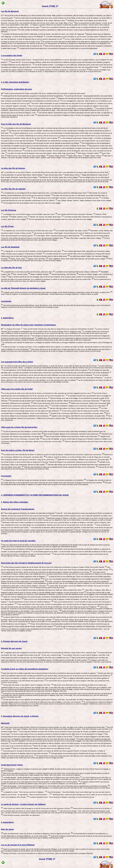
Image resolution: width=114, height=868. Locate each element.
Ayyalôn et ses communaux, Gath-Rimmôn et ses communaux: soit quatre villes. (79, 416)
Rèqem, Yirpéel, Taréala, (94, 156)
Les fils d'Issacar (9, 210)
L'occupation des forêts (12, 55)
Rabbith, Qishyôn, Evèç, (20, 217)
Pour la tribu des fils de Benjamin (16, 124)
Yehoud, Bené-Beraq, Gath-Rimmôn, (65, 274)
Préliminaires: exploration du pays (16, 89)
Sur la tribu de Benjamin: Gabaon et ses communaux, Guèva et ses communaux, (80, 406)
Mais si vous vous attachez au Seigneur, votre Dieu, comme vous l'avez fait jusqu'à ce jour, (32, 678)
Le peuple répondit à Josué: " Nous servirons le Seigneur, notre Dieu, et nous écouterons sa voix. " (62, 797)
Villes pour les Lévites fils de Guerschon (19, 427)
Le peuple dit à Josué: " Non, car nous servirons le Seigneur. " (25, 792)
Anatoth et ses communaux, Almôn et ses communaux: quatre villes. (25, 408)
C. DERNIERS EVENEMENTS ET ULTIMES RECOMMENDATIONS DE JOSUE (35, 495)
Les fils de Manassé (10, 11)
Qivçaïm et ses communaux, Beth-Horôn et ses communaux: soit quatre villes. (78, 413)
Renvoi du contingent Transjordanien (18, 509)
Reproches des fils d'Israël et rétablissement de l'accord (26, 563)
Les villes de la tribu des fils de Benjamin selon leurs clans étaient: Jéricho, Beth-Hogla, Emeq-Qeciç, (42, 153)
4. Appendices (7, 318)
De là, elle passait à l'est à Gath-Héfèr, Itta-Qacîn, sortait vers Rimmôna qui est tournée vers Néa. (67, 198)
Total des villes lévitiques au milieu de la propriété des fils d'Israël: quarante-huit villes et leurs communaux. (61, 467)
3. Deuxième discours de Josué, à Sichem (20, 716)
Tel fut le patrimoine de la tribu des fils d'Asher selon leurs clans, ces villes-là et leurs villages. (55, 239)
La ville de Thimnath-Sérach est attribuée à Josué (23, 288)
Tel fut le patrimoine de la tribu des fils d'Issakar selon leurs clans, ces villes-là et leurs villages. (60, 219)
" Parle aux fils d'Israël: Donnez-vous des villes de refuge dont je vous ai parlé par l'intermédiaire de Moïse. (59, 329)
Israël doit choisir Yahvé (12, 765)
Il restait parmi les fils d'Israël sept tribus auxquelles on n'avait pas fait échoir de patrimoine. (33, 96)
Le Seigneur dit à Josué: (12, 329)
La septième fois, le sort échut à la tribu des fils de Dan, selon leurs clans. (29, 272)
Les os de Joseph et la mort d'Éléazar (18, 845)
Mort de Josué (7, 829)
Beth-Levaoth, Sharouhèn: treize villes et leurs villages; (20, 177)
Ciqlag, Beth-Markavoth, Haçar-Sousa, (95, 175)
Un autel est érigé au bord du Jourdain (18, 541)
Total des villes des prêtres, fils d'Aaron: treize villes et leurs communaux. (75, 408)
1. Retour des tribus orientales (15, 502)
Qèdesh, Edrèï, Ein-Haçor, (38, 259)
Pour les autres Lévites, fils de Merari (18, 450)
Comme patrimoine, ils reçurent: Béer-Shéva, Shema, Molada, (23, 175)
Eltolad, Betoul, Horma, (73, 175)
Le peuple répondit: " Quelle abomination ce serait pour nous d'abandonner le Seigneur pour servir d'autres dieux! (42, 778)
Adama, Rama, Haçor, (19, 259)
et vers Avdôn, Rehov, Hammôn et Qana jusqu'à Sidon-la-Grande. (59, 236)
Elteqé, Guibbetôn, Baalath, (41, 274)
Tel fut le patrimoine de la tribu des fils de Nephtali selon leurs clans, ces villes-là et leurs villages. (57, 260)
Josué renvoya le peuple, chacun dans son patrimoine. (21, 815)
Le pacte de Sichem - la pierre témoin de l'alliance (23, 804)
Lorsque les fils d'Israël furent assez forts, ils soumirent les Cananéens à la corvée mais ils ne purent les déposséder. (58, 48)
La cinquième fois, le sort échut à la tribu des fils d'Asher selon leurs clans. (29, 231)
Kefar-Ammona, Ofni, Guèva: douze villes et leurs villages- (27, 156)
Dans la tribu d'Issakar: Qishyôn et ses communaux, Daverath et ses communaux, (72, 434)
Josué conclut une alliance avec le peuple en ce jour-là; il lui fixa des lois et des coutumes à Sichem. (38, 808)
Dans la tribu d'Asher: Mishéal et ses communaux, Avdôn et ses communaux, (73, 437)
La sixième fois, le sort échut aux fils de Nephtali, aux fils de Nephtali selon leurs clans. (33, 251)
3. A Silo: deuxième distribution (15, 82)
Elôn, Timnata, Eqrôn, (21, 274)
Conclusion (6, 301)
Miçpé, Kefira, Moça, (76, 156)
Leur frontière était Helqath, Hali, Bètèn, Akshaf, (73, 231)
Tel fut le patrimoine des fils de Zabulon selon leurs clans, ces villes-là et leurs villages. (32, 203)
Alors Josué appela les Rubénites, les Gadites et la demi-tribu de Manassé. (29, 513)
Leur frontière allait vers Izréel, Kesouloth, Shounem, (76, 214)
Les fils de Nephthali (10, 247)
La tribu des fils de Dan (11, 268)
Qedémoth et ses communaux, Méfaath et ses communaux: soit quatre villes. (84, 460)
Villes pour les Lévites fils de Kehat (17, 389)
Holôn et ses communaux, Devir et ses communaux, (52, 403)
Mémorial (5, 723)
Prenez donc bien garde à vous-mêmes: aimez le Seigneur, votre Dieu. (28, 685)
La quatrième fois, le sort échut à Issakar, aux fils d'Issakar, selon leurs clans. (30, 214)
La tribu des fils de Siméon (13, 168)
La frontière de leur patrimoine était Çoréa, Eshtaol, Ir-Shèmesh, (78, 272)
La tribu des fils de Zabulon (13, 189)
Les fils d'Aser (7, 226)
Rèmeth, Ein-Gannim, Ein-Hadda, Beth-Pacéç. (46, 217)
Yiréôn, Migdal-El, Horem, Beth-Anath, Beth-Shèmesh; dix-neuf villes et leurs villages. (78, 259)
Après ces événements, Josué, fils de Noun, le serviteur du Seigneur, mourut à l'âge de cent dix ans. (38, 834)
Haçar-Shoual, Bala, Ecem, (54, 175)
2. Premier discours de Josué (14, 641)
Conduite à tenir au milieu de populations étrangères (25, 669)
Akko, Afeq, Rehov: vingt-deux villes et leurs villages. (85, 238)
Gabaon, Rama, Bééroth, (58, 156)
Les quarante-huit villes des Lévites (17, 362)
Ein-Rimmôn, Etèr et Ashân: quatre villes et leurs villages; (59, 177)
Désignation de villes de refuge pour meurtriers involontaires (28, 325)
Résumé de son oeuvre (11, 648)
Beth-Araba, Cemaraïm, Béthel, (89, 153)
